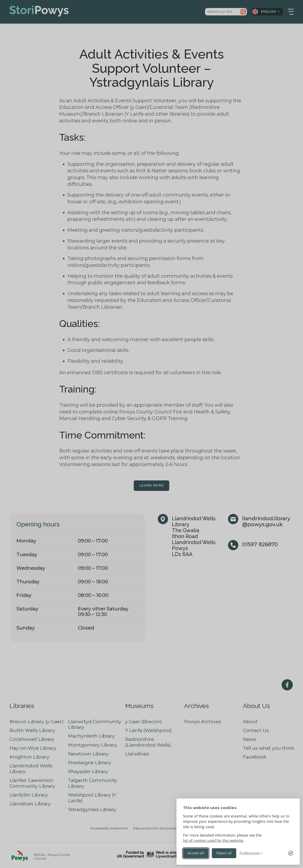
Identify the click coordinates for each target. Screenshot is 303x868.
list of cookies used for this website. (214, 840)
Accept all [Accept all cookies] (196, 853)
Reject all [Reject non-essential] (224, 853)
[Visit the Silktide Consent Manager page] (291, 853)
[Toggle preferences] (251, 853)
